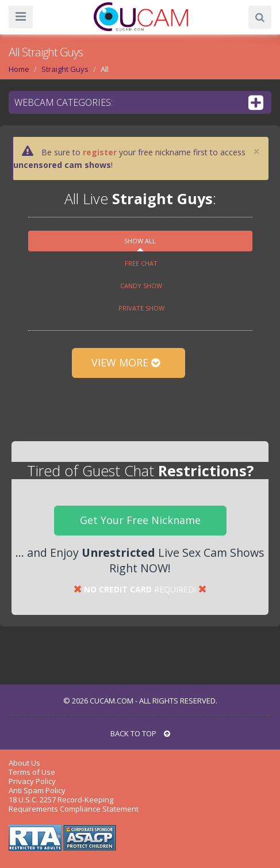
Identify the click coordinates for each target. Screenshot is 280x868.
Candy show (141, 286)
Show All (140, 241)
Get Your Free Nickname (140, 520)
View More (129, 362)
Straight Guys (65, 69)
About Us (24, 763)
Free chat (141, 263)
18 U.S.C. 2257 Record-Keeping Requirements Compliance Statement (74, 804)
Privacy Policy (32, 781)
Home (19, 69)
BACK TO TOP (140, 733)
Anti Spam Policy (37, 790)
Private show (141, 308)
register (100, 152)
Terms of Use (32, 772)
